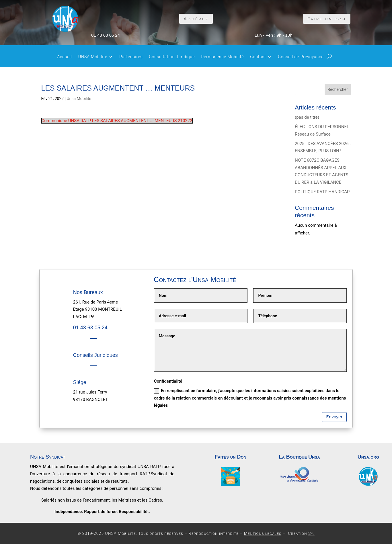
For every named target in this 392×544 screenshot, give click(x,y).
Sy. (311, 533)
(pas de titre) (307, 117)
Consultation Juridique (172, 57)
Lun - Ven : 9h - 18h (274, 35)
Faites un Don (230, 457)
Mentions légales (263, 533)
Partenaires (131, 57)
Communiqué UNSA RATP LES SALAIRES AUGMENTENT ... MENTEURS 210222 (117, 121)
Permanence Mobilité (222, 57)
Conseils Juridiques (95, 355)
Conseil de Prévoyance (301, 57)
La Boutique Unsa (299, 457)
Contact (258, 57)
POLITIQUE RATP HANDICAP (322, 192)
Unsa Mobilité (79, 99)
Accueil (64, 57)
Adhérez (196, 19)
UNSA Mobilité (93, 57)
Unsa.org (368, 457)
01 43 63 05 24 (106, 35)
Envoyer (334, 417)
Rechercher (338, 89)
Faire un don (327, 19)
